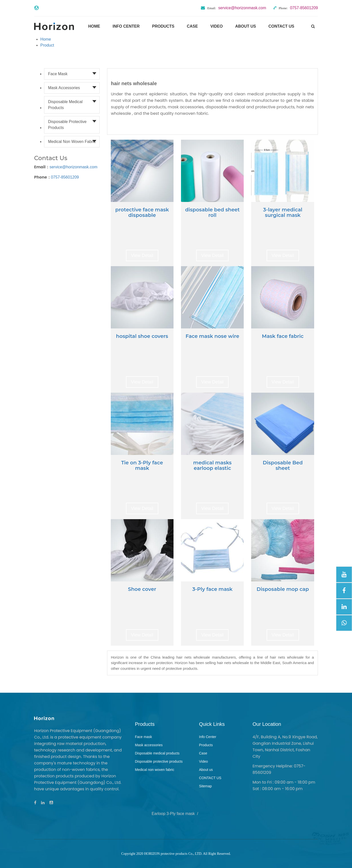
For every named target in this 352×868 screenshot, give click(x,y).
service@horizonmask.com (73, 167)
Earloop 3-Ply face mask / (176, 814)
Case (192, 26)
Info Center (126, 26)
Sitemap (205, 786)
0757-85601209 (65, 177)
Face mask (58, 74)
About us (246, 26)
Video (217, 26)
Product (47, 45)
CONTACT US (281, 26)
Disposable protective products (67, 125)
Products (163, 26)
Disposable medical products (65, 105)
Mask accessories (64, 88)
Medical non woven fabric (72, 142)
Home (94, 26)
